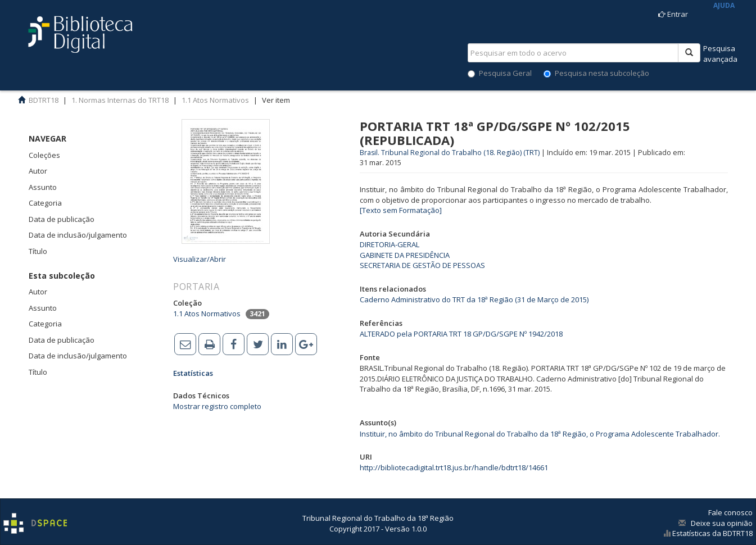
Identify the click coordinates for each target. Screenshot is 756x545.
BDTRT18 (44, 100)
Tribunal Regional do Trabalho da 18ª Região (378, 518)
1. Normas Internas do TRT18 (120, 100)
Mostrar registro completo (217, 406)
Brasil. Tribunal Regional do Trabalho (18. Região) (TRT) (450, 153)
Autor (38, 171)
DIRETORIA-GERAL (390, 244)
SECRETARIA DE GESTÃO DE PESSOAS (422, 265)
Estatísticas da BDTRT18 (712, 533)
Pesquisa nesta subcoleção (596, 73)
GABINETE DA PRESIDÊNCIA (405, 255)
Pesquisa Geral (500, 73)
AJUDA (724, 5)
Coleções (44, 155)
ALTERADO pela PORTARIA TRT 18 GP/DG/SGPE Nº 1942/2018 (461, 334)
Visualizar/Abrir (200, 259)
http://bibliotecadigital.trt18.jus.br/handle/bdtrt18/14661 (454, 467)
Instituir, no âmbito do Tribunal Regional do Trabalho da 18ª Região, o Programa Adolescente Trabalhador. (540, 434)
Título (38, 251)
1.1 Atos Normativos (215, 100)
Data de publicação (62, 219)
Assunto (43, 187)
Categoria (45, 203)
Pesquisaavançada (720, 54)
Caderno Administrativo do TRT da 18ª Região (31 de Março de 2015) (474, 299)
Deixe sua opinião (722, 523)
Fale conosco (730, 512)
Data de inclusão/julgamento (78, 235)
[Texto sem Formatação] (401, 210)
